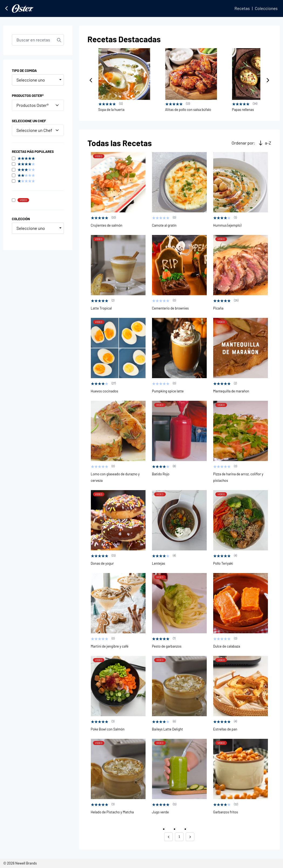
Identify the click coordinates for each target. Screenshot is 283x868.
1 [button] (179, 837)
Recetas (242, 8)
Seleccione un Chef (38, 130)
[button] (168, 837)
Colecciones (266, 8)
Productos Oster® (38, 105)
